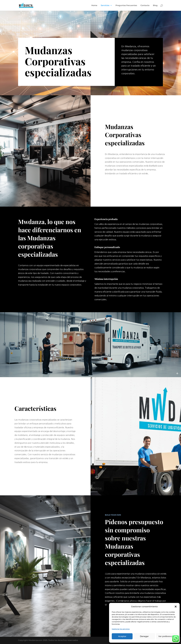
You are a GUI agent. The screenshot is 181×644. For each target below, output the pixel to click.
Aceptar (122, 636)
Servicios (105, 6)
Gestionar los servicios (121, 629)
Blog (155, 6)
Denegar (144, 636)
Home (94, 6)
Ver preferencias (167, 636)
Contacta (145, 6)
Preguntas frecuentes (126, 6)
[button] (176, 607)
